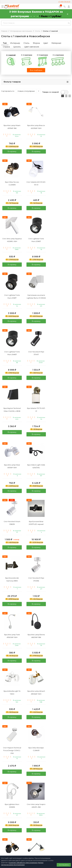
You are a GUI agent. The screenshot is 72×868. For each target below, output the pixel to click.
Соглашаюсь (64, 865)
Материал (56, 43)
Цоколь (17, 47)
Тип (5, 43)
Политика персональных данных (36, 843)
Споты (37, 31)
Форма (36, 43)
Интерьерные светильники (21, 31)
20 (40, 784)
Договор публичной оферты (36, 845)
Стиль (26, 43)
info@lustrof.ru (37, 838)
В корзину (12, 151)
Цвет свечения (32, 47)
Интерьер (15, 43)
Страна (6, 47)
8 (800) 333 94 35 (36, 831)
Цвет (46, 43)
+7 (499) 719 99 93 (64, 2)
